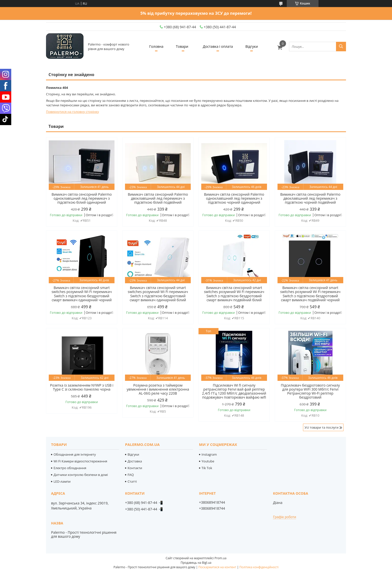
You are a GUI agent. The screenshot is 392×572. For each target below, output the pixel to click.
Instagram (209, 454)
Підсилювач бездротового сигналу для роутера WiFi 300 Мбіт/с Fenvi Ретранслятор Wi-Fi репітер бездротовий (310, 391)
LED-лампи (62, 481)
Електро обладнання (70, 468)
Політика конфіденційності (259, 567)
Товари (182, 46)
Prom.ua (220, 558)
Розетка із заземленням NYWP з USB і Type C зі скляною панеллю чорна (82, 387)
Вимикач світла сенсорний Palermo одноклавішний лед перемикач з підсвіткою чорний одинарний (234, 198)
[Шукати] (341, 47)
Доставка (135, 461)
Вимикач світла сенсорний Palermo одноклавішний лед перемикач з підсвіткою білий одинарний (82, 198)
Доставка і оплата (218, 46)
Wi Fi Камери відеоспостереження (80, 461)
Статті (132, 481)
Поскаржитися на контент (217, 567)
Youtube (208, 461)
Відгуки (252, 46)
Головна (156, 46)
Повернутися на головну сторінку (72, 112)
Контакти (135, 468)
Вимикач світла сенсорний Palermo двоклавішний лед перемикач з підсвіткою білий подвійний (158, 198)
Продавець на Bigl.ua (196, 563)
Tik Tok (207, 468)
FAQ (131, 475)
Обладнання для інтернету (75, 454)
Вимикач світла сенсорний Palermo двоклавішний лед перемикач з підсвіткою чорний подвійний (310, 198)
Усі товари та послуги (321, 427)
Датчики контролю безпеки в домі (81, 475)
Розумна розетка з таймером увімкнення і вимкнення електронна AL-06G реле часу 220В (158, 389)
